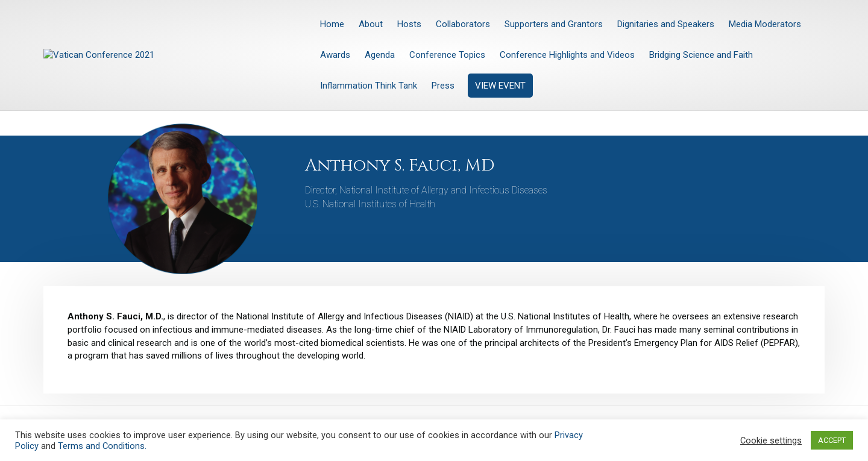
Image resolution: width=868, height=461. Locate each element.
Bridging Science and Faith (701, 55)
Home (332, 24)
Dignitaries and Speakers (666, 24)
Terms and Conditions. (102, 446)
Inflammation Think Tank (369, 86)
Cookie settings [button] (771, 441)
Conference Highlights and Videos (567, 55)
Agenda (380, 55)
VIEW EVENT (500, 86)
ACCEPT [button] (832, 440)
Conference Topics (447, 55)
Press (443, 86)
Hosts (409, 24)
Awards (335, 55)
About (371, 24)
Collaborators (463, 24)
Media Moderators (765, 24)
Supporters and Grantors (554, 24)
